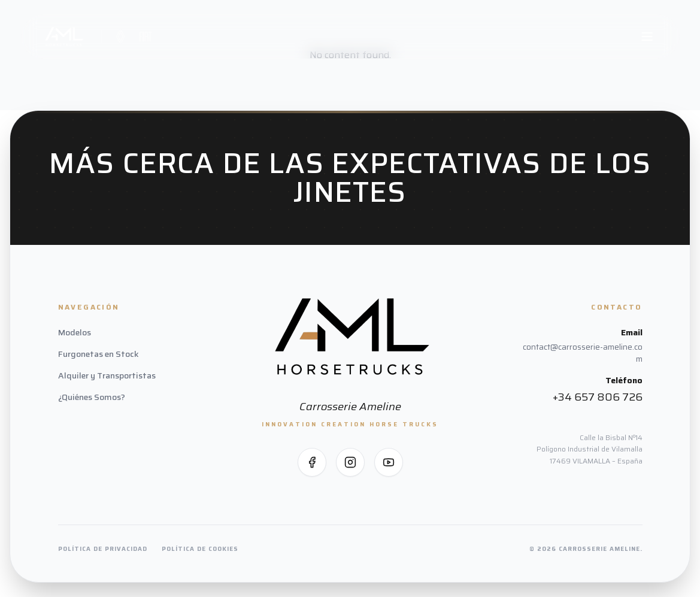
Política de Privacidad (103, 549)
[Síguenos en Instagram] (350, 462)
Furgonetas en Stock (99, 354)
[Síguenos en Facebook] (312, 462)
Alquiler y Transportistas (107, 375)
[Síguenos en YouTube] (389, 462)
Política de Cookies (200, 549)
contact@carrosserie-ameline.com (583, 353)
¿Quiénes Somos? (92, 397)
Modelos (75, 332)
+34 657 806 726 (598, 397)
